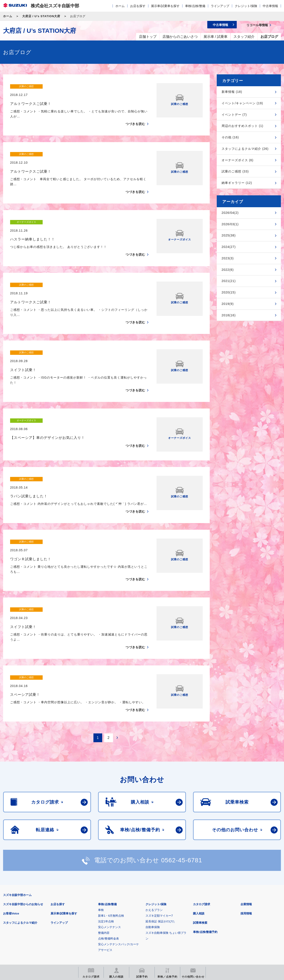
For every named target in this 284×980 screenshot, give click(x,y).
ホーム (120, 6)
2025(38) (229, 235)
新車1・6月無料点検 (111, 852)
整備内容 (104, 869)
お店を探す (138, 6)
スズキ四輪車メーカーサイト (26, 933)
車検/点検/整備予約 (205, 868)
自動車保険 (153, 863)
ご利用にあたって (54, 911)
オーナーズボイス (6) (238, 160)
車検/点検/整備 (195, 6)
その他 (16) (230, 137)
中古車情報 (270, 6)
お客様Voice (11, 849)
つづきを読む (135, 115)
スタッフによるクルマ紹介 (20, 859)
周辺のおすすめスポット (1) (242, 126)
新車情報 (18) (232, 92)
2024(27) (229, 247)
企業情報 (246, 840)
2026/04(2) (230, 213)
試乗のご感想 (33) (235, 171)
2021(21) (229, 281)
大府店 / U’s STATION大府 (41, 16)
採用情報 (246, 849)
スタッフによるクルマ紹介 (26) (245, 149)
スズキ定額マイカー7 (159, 852)
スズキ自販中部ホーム (17, 831)
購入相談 (199, 849)
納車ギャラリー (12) (237, 183)
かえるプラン (154, 846)
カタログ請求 (202, 840)
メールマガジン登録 (136, 933)
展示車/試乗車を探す (165, 6)
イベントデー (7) (234, 115)
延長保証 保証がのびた (160, 857)
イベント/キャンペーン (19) (242, 103)
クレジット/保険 (246, 6)
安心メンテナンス (109, 863)
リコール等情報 (190, 933)
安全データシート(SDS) (18, 911)
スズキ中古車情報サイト (245, 933)
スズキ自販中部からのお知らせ (23, 840)
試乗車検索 (200, 859)
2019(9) (228, 304)
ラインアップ (220, 6)
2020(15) (229, 292)
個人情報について (86, 911)
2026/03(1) (230, 224)
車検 (101, 846)
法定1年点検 (106, 857)
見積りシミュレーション (81, 933)
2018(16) (229, 315)
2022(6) (228, 270)
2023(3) (228, 258)
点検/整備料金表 (108, 875)
